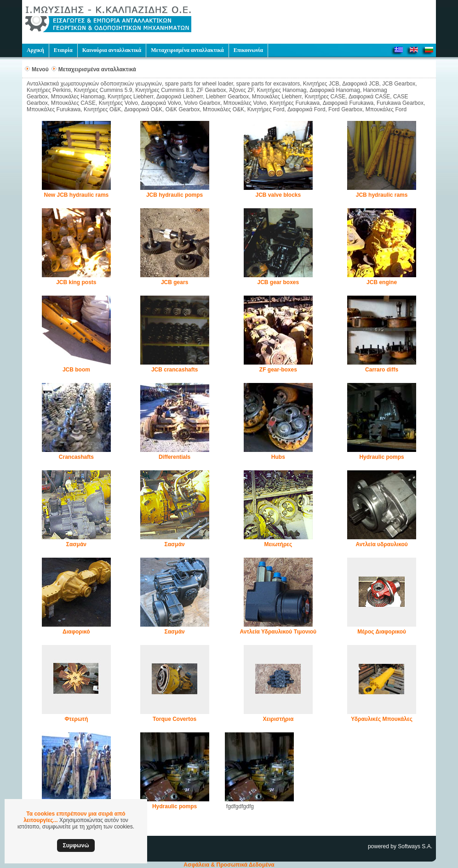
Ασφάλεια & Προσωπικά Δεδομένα (229, 865)
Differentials (175, 457)
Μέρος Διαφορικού (382, 632)
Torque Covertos (175, 719)
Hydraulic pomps (381, 457)
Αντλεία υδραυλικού (381, 544)
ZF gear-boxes (278, 370)
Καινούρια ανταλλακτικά (112, 50)
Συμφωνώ (76, 845)
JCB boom (76, 370)
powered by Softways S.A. (400, 846)
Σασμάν (76, 544)
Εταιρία (63, 50)
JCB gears (175, 282)
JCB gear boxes (278, 282)
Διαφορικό (76, 632)
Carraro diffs (382, 370)
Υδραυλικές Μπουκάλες (382, 719)
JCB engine (382, 282)
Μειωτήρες (278, 544)
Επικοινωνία (248, 50)
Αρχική (35, 50)
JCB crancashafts (175, 370)
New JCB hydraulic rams (77, 195)
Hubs (278, 457)
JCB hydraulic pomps (175, 195)
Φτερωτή (76, 719)
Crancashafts (76, 457)
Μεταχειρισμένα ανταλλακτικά (187, 50)
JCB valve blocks (278, 195)
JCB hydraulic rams (382, 195)
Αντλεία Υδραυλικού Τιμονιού (278, 632)
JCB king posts (76, 282)
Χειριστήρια (278, 719)
